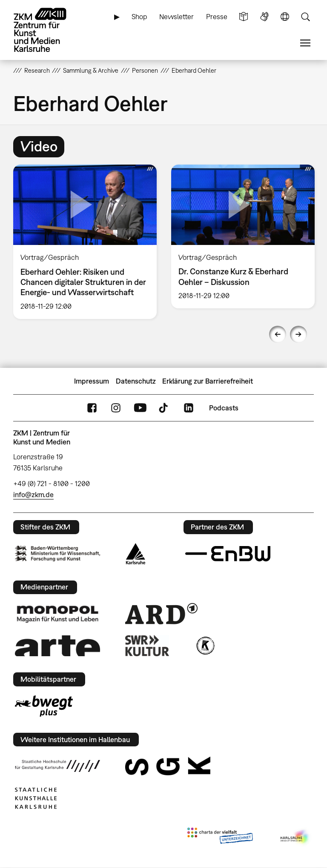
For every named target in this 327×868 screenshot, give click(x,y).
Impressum (92, 381)
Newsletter (176, 17)
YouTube (140, 408)
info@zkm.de (33, 495)
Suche (305, 17)
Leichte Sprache (244, 17)
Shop (139, 17)
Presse (217, 17)
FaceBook (92, 408)
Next (298, 334)
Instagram (116, 408)
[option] (85, 242)
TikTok (164, 408)
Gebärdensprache (264, 17)
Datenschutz (136, 381)
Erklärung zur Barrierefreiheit (208, 381)
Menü (305, 43)
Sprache (285, 17)
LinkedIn (189, 408)
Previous (278, 334)
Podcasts (224, 408)
